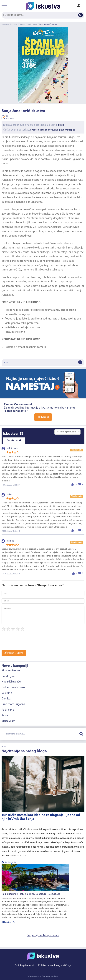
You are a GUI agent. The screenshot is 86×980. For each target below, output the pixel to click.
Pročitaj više (9, 863)
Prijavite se (43, 417)
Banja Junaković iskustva (48, 24)
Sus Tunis (7, 693)
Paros (5, 716)
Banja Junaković (11, 137)
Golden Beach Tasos (13, 687)
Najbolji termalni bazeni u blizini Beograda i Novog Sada (31, 894)
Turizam (22, 24)
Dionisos (7, 699)
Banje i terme (32, 24)
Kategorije (14, 24)
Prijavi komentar (76, 450)
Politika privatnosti (25, 965)
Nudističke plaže (11, 682)
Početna (5, 24)
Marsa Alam (8, 721)
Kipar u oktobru (11, 671)
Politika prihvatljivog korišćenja (55, 965)
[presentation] (25, 642)
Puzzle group (9, 676)
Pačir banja (8, 710)
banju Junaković (23, 243)
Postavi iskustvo (14, 653)
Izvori (43, 362)
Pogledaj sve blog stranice (43, 935)
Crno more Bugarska (14, 704)
